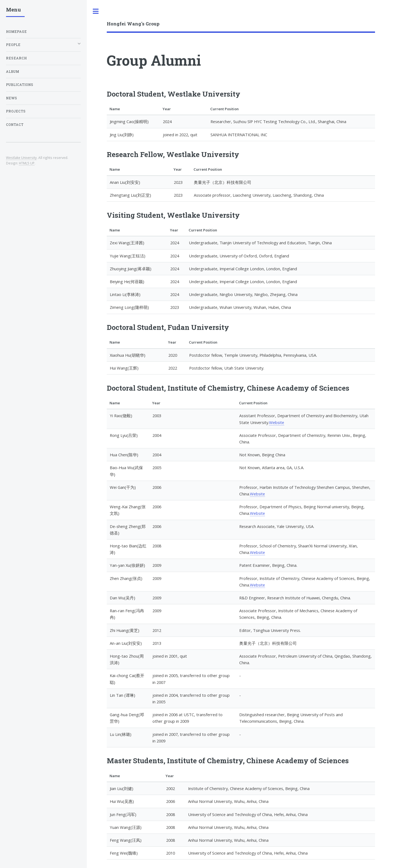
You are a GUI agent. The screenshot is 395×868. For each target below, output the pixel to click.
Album (13, 72)
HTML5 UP (27, 163)
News (12, 98)
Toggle (96, 11)
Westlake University (21, 158)
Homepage (16, 32)
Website (277, 422)
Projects (16, 111)
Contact (15, 125)
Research (16, 58)
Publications (20, 85)
